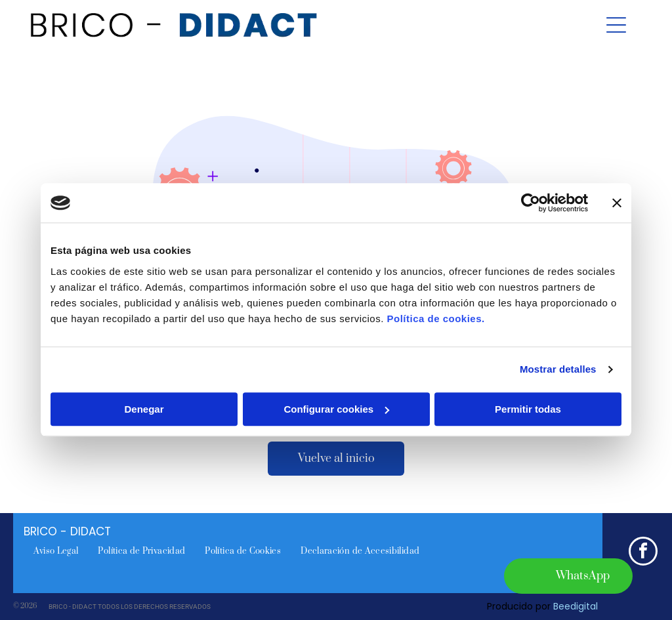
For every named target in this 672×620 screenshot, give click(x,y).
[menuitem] (56, 551)
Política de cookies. (435, 319)
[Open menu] (616, 25)
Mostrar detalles (558, 370)
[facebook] (643, 553)
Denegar (144, 409)
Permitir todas (528, 409)
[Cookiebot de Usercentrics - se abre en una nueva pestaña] (531, 203)
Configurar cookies (336, 409)
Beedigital (576, 606)
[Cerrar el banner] (617, 203)
